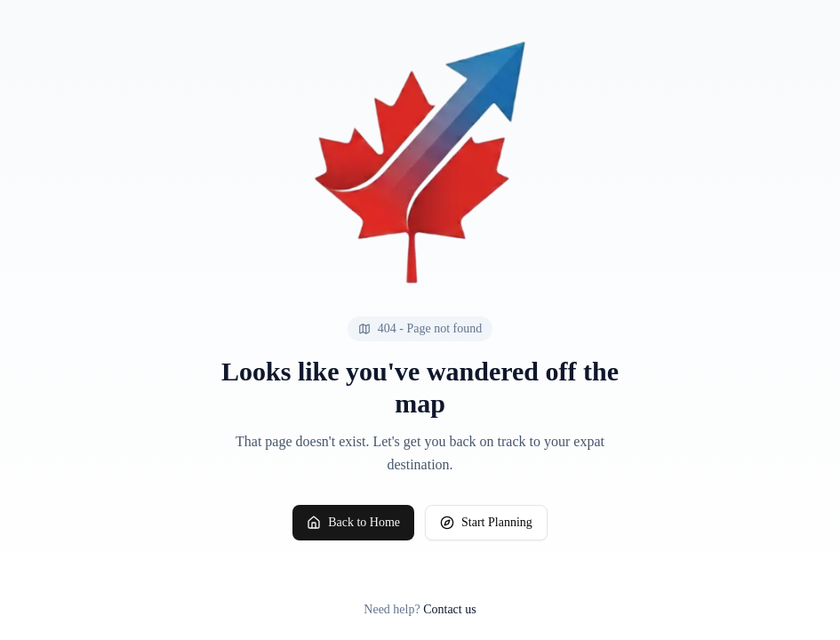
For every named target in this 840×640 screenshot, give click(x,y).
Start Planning (486, 523)
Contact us (450, 609)
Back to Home (353, 523)
